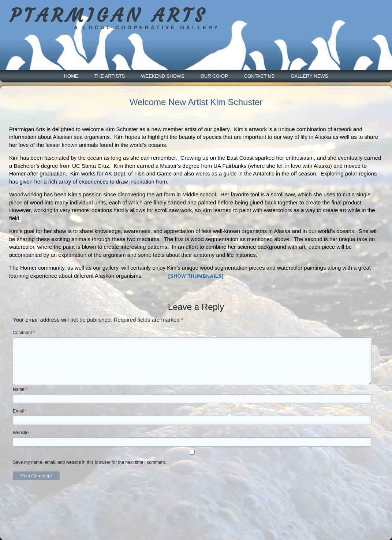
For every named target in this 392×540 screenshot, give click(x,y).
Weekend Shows (163, 76)
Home (71, 76)
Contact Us (259, 76)
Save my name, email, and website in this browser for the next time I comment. (89, 462)
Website (21, 433)
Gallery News (309, 76)
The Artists (110, 76)
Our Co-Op (214, 76)
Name (20, 389)
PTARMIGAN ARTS (109, 16)
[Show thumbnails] (196, 276)
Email (20, 411)
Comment (24, 333)
